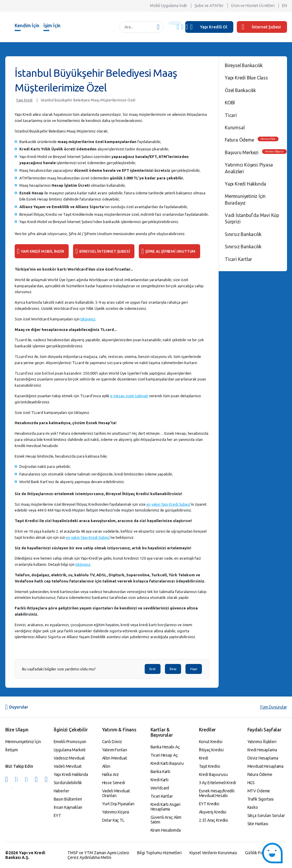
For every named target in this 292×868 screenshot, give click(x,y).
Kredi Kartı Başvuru (167, 763)
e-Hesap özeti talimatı (129, 396)
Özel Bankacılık (240, 90)
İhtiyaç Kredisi (211, 750)
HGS (251, 783)
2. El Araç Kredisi (213, 820)
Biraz (173, 669)
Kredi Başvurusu (213, 774)
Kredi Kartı (159, 780)
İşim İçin (52, 26)
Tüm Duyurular (273, 707)
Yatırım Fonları (115, 750)
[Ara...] (138, 27)
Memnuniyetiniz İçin (23, 742)
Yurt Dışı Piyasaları (118, 804)
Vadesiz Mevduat (69, 758)
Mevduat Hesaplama (266, 766)
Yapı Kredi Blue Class (246, 78)
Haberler (61, 791)
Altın (106, 766)
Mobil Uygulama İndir (169, 6)
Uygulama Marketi (70, 750)
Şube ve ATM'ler (209, 6)
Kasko (253, 807)
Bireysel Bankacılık (244, 65)
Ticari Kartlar (238, 259)
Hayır (194, 669)
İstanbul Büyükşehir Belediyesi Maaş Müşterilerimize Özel (88, 100)
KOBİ (230, 103)
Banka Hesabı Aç (165, 747)
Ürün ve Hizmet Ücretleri (253, 6)
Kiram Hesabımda (166, 830)
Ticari (231, 115)
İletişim (12, 750)
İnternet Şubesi (261, 27)
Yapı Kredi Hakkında (245, 184)
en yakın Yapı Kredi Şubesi (168, 504)
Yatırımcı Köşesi (116, 812)
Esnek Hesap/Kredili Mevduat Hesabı (217, 793)
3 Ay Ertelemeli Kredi (217, 783)
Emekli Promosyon (70, 742)
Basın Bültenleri (68, 799)
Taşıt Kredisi (210, 766)
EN (285, 6)
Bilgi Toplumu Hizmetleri (159, 853)
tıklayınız (88, 319)
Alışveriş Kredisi (213, 812)
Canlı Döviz (112, 742)
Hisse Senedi (114, 783)
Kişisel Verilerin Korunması (213, 853)
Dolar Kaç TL (113, 820)
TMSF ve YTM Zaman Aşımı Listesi (98, 853)
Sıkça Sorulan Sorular (266, 816)
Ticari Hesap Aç (164, 755)
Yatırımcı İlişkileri (262, 742)
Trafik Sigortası (261, 799)
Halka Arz (111, 774)
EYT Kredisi (209, 804)
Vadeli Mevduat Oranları (116, 793)
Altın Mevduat (115, 758)
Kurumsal (235, 128)
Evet (153, 669)
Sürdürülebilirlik (68, 783)
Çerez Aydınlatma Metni (89, 857)
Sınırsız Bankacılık (243, 234)
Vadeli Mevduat (68, 766)
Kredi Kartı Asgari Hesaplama (166, 807)
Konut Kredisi (211, 742)
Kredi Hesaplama (262, 750)
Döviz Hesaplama (263, 758)
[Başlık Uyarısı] (175, 23)
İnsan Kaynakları (68, 807)
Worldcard (160, 788)
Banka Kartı (160, 772)
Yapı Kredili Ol (214, 27)
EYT (58, 816)
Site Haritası (258, 824)
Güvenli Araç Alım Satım (166, 820)
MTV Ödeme (259, 791)
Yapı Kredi (24, 100)
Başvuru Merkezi (242, 152)
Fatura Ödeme (239, 140)
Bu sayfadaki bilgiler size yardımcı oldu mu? (59, 669)
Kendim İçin (27, 26)
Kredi (204, 758)
